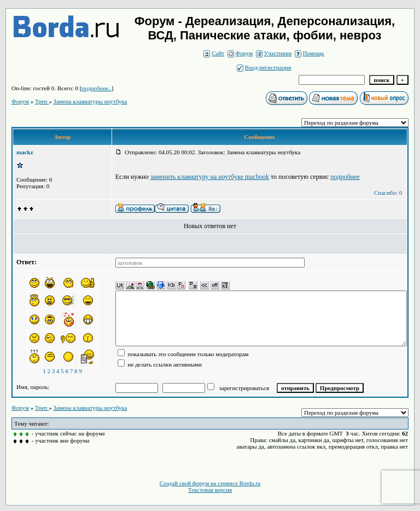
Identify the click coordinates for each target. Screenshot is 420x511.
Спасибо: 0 (388, 193)
